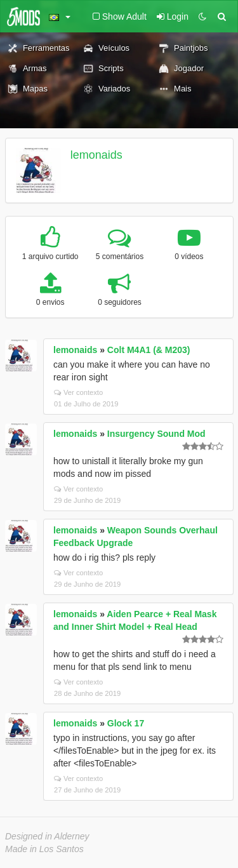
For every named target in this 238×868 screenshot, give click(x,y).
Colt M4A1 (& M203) (149, 350)
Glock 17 (126, 723)
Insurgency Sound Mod (156, 434)
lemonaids (96, 155)
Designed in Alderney (47, 836)
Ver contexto (78, 392)
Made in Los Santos (44, 849)
